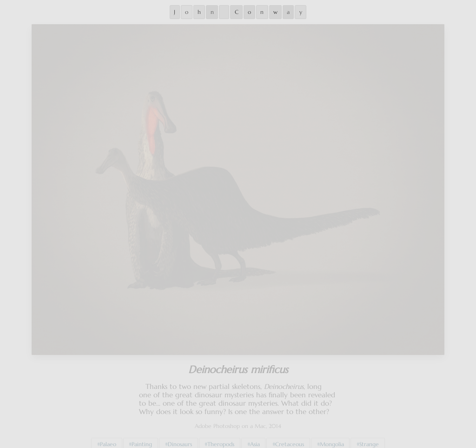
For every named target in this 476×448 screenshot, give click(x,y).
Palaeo (108, 438)
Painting (142, 438)
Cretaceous (290, 438)
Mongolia (332, 438)
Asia (255, 438)
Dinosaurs (180, 438)
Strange (369, 438)
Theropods (221, 438)
